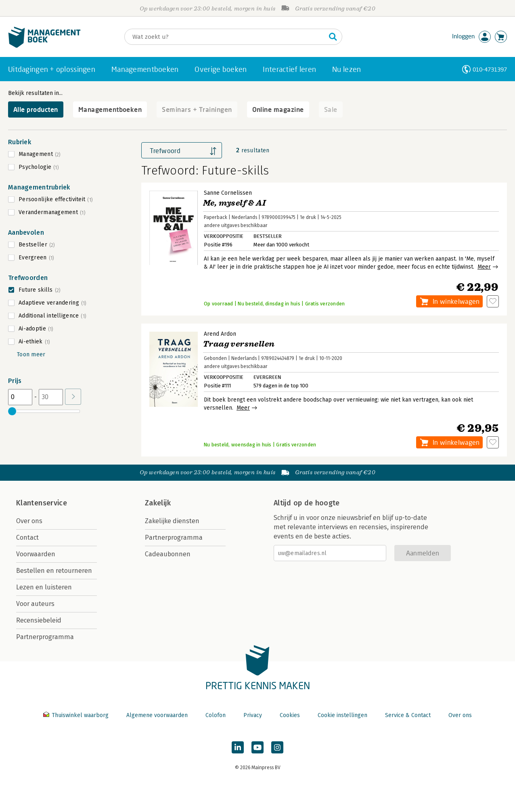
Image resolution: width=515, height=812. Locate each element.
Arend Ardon (220, 334)
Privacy (253, 715)
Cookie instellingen (342, 715)
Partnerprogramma (45, 637)
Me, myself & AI (234, 203)
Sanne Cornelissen (228, 193)
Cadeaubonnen (168, 554)
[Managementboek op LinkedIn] (238, 747)
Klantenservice (42, 503)
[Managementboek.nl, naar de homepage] (44, 46)
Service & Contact (408, 715)
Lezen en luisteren (44, 587)
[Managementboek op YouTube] (257, 747)
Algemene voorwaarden (157, 715)
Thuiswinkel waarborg (77, 715)
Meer (484, 267)
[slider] (12, 411)
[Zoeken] (225, 37)
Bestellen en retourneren (54, 571)
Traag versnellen (239, 344)
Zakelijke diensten (172, 521)
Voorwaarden (36, 554)
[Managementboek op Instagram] (277, 747)
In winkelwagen (456, 301)
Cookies (290, 715)
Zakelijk (158, 503)
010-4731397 (490, 69)
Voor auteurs (35, 604)
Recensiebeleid (39, 620)
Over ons (29, 521)
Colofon (216, 715)
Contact (27, 537)
